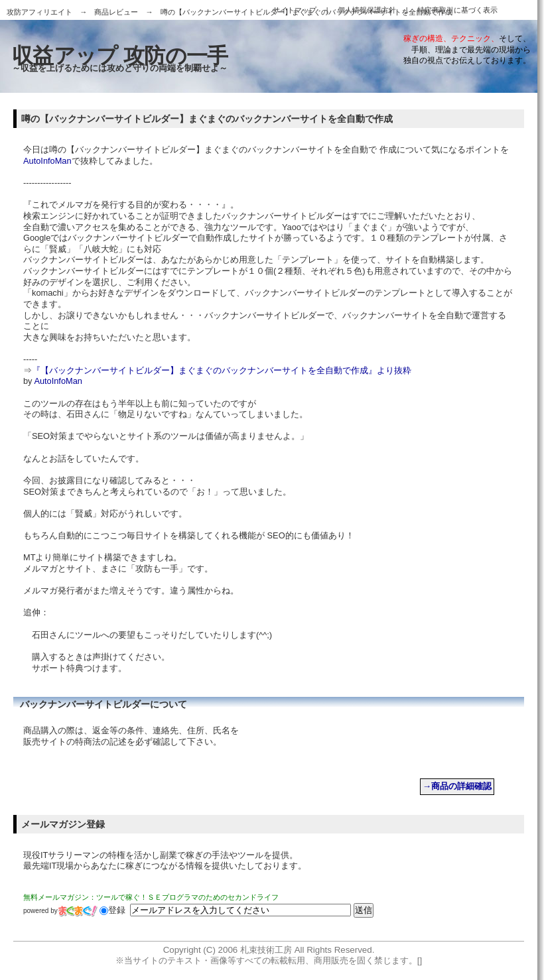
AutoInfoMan (47, 161)
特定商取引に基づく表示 (457, 10)
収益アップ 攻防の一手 (120, 56)
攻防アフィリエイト (39, 12)
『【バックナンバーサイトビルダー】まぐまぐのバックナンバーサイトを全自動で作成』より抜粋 (222, 370)
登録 (112, 910)
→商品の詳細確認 (457, 786)
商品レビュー (116, 12)
